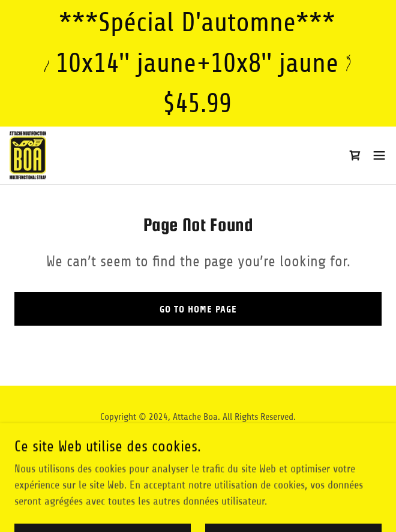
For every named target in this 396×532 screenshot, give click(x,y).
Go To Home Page (198, 309)
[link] (28, 155)
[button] (379, 155)
